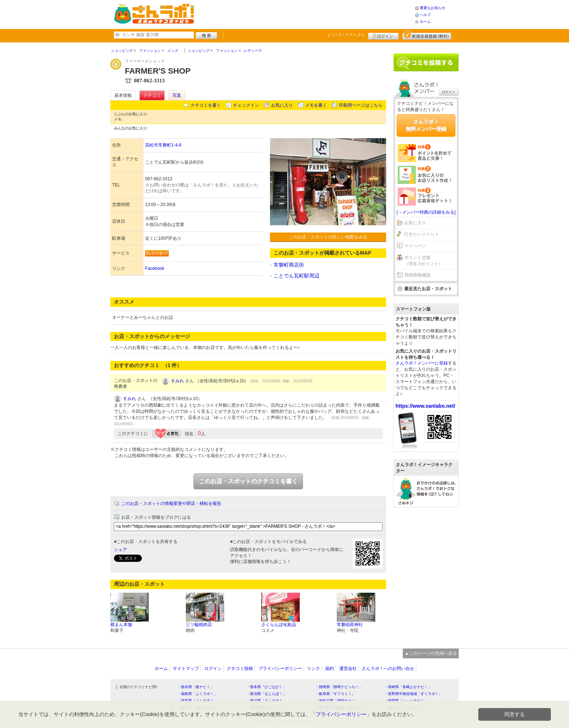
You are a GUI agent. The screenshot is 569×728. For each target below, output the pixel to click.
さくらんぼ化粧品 (279, 625)
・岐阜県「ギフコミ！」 (335, 694)
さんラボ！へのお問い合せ (388, 669)
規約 (329, 669)
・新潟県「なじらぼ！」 (266, 694)
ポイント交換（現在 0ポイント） (423, 261)
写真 (177, 95)
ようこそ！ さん (346, 35)
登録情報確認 (417, 275)
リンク (314, 669)
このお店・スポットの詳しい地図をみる (328, 237)
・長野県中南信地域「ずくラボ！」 (413, 694)
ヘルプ (425, 15)
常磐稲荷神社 (350, 625)
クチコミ (152, 95)
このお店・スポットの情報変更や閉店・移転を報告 (171, 503)
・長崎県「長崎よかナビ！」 (408, 687)
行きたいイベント (422, 234)
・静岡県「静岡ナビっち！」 (339, 687)
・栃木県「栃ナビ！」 (196, 687)
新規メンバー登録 (427, 35)
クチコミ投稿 (240, 669)
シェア (120, 550)
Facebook (155, 268)
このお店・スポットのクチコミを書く (248, 481)
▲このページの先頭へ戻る (431, 653)
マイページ (415, 246)
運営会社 (348, 669)
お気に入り (282, 105)
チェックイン (246, 105)
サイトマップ (186, 669)
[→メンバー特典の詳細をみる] (426, 212)
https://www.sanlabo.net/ (425, 406)
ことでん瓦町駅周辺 (296, 276)
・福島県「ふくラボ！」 (197, 694)
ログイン (383, 35)
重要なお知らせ (433, 8)
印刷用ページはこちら (361, 105)
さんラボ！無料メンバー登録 (426, 125)
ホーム (425, 22)
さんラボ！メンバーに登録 (422, 363)
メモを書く (316, 105)
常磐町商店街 (289, 265)
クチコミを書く (206, 105)
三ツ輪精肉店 (199, 625)
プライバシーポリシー (280, 669)
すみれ (177, 381)
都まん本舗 (121, 625)
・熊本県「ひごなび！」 (266, 687)
